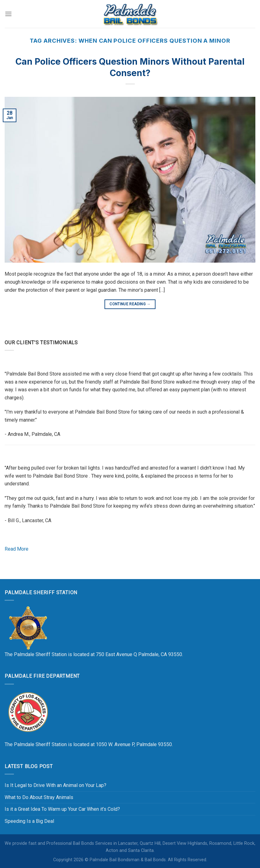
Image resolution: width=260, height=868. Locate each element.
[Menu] (8, 14)
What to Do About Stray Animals (39, 797)
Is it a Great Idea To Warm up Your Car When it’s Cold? (62, 809)
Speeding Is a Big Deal (29, 821)
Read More (17, 549)
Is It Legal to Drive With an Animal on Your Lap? (55, 785)
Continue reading (130, 304)
